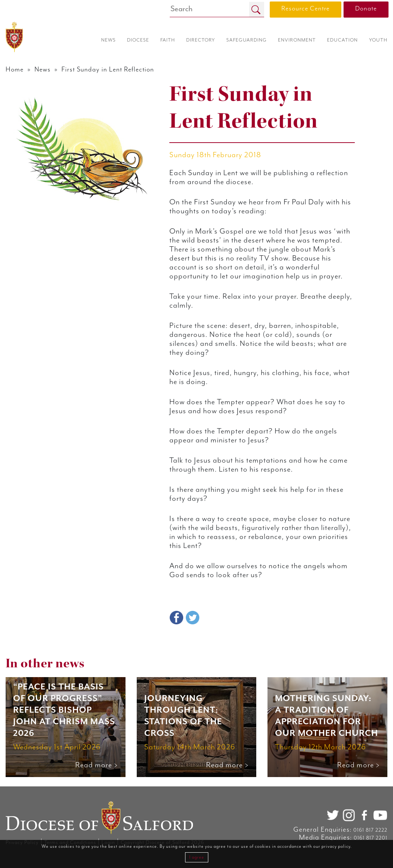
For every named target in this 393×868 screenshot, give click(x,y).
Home (15, 70)
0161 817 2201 (371, 838)
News (43, 70)
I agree (197, 857)
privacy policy (336, 846)
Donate (366, 9)
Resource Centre (306, 9)
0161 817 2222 (370, 830)
